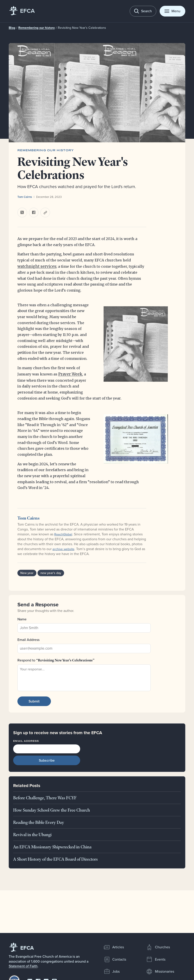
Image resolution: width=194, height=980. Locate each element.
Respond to (56, 660)
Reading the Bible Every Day (39, 822)
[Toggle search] (143, 11)
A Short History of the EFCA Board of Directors (55, 859)
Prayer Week (70, 374)
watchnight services (35, 267)
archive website (65, 549)
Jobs (112, 972)
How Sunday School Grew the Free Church (52, 810)
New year (27, 573)
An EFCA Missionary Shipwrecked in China (52, 847)
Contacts (115, 959)
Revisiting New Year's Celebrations (76, 28)
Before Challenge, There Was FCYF (45, 798)
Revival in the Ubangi (32, 835)
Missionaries (160, 972)
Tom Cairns (25, 197)
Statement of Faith (23, 966)
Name (22, 619)
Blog (12, 28)
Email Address (28, 639)
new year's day (50, 573)
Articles (114, 947)
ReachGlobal (64, 534)
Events (156, 959)
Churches (158, 947)
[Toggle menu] (172, 11)
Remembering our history (34, 28)
